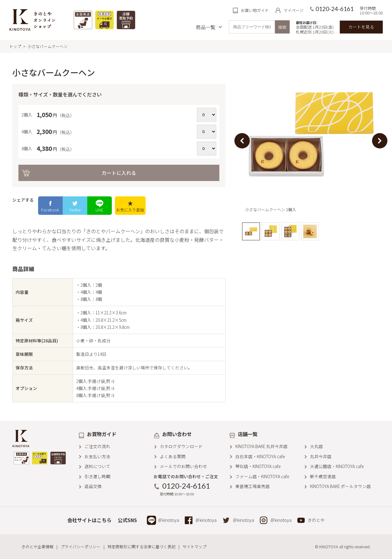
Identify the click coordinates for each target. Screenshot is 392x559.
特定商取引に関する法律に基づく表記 (141, 547)
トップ (15, 46)
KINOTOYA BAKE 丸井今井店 (261, 446)
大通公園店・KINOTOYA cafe (337, 466)
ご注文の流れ (97, 446)
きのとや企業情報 (37, 547)
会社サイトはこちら (89, 520)
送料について (97, 466)
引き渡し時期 (97, 476)
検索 (282, 27)
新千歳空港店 (323, 476)
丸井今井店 (321, 456)
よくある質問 (173, 456)
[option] (311, 141)
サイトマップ (194, 547)
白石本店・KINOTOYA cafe (260, 456)
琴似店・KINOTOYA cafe (258, 466)
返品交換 (93, 486)
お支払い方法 (97, 456)
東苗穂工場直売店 (253, 486)
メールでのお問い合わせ (183, 466)
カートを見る (361, 27)
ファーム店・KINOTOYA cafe (262, 476)
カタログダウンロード (181, 446)
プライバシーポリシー (80, 547)
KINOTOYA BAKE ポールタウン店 (340, 486)
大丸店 (316, 446)
